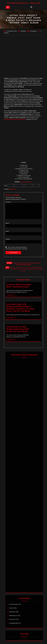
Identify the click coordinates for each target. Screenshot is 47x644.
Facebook (30, 182)
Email (7, 231)
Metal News (13, 189)
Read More (11, 295)
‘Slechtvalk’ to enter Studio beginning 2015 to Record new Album (18, 329)
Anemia (10, 185)
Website (8, 239)
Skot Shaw (29, 185)
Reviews (12, 619)
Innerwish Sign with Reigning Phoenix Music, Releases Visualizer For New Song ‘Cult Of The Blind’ (20, 308)
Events (11, 608)
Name (8, 223)
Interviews (12, 612)
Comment (8, 202)
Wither (37, 185)
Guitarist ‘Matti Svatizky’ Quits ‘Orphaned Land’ (19, 286)
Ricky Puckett (19, 185)
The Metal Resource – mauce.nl (23, 3)
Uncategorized (13, 623)
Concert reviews (14, 604)
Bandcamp (23, 182)
